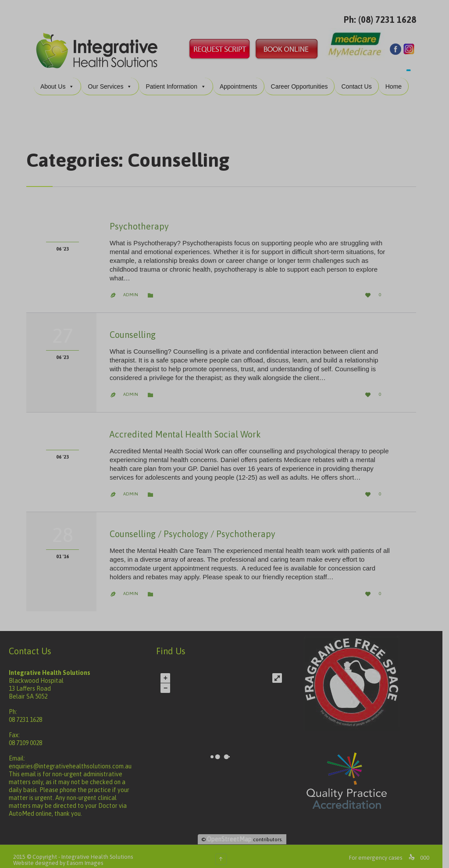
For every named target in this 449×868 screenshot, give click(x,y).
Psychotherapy (139, 219)
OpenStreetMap (234, 832)
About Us (61, 79)
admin (131, 288)
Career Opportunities (303, 79)
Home (397, 79)
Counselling (133, 328)
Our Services (113, 79)
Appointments (242, 79)
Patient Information (179, 79)
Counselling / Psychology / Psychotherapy (192, 527)
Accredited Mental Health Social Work (185, 427)
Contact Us (360, 79)
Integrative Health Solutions (97, 850)
